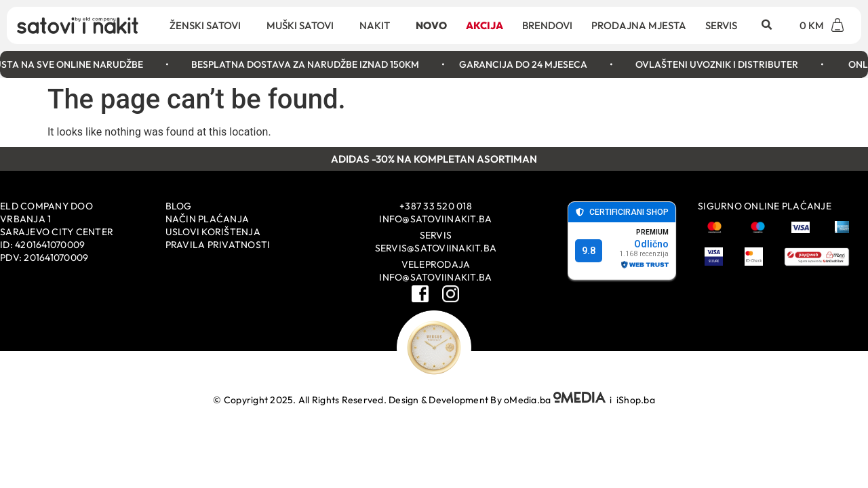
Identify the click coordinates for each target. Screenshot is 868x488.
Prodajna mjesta (639, 25)
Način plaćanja (208, 219)
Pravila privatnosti (218, 245)
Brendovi (547, 25)
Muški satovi (303, 25)
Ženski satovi (209, 25)
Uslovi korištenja (213, 232)
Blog (179, 206)
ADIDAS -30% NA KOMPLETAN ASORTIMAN (434, 159)
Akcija (485, 25)
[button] (766, 25)
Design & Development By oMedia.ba (498, 400)
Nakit (378, 25)
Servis (721, 25)
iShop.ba (636, 400)
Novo (431, 25)
